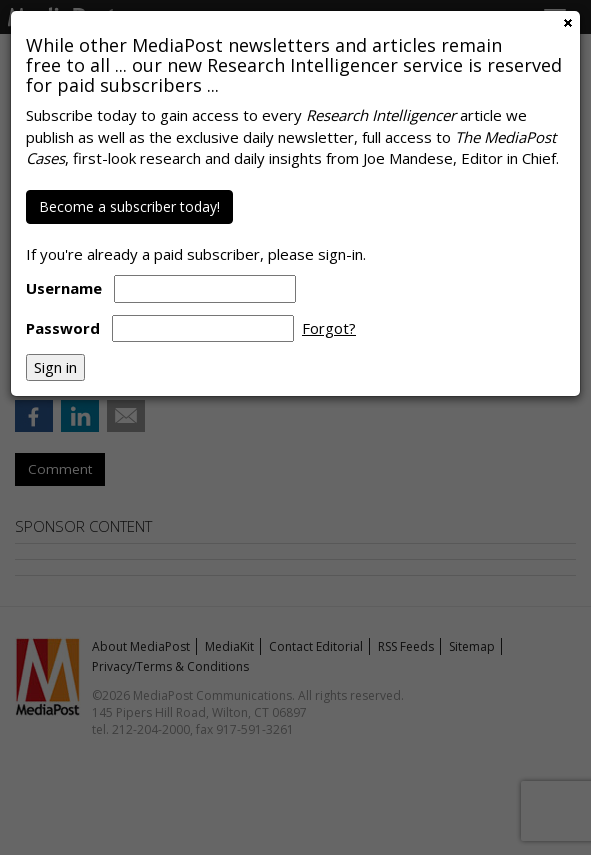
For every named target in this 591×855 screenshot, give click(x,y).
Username (64, 288)
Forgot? (329, 328)
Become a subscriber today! (129, 206)
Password (63, 328)
